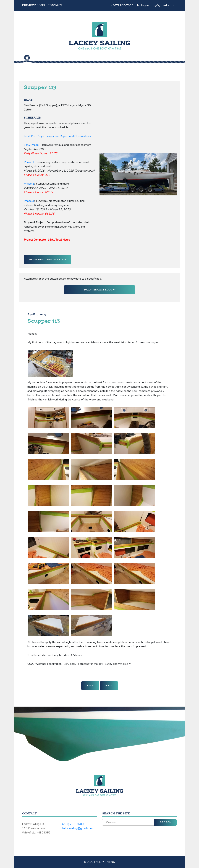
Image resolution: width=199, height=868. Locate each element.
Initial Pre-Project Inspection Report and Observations (57, 136)
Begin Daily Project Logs (48, 259)
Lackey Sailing (105, 862)
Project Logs (33, 5)
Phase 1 (29, 162)
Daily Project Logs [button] (98, 290)
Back (90, 686)
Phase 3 (29, 201)
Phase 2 (29, 184)
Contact (55, 5)
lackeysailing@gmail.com (156, 5)
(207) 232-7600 (123, 5)
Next (109, 686)
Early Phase (31, 145)
